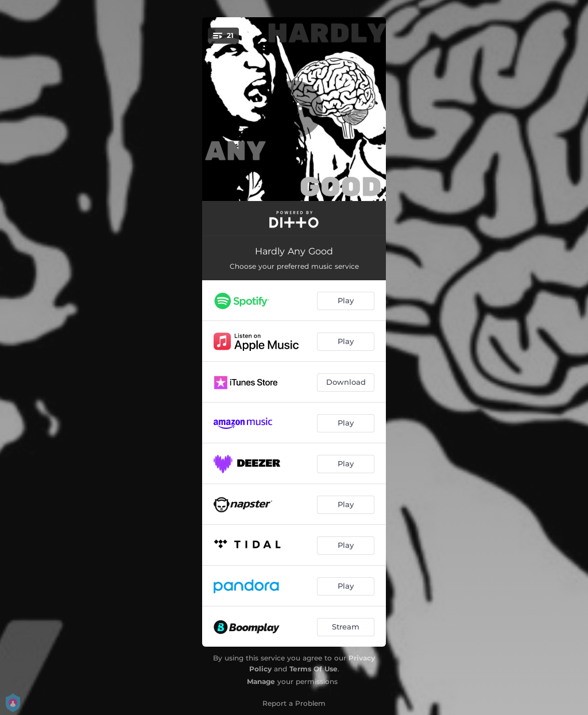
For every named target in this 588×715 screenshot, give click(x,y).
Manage (261, 681)
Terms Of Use (314, 669)
